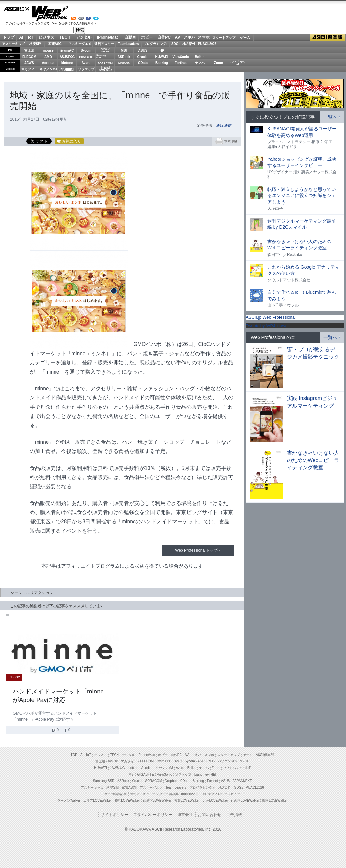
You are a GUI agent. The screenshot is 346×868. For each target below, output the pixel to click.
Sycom (86, 50)
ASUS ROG (67, 57)
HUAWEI (162, 57)
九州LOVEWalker (215, 801)
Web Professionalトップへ (198, 550)
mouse (48, 50)
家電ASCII (56, 44)
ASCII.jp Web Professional (271, 317)
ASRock (124, 57)
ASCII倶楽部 (328, 38)
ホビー (147, 37)
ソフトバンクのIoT (237, 63)
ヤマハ (200, 63)
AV (178, 37)
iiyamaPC (67, 50)
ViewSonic (181, 57)
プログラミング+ (156, 44)
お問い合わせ (210, 815)
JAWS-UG (118, 768)
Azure (86, 63)
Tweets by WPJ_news (267, 326)
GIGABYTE (86, 57)
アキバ (189, 37)
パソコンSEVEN (105, 50)
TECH (65, 37)
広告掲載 (234, 815)
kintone (67, 63)
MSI (124, 50)
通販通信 (224, 125)
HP (162, 50)
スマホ (204, 37)
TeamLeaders (129, 44)
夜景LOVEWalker (187, 801)
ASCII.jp (17, 9)
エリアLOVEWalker (97, 801)
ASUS (143, 50)
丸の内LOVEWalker (245, 801)
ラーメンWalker (69, 801)
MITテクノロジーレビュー (221, 794)
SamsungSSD (101, 56)
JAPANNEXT (67, 69)
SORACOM (154, 781)
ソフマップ (86, 69)
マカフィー (29, 69)
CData (143, 63)
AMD (48, 57)
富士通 (29, 50)
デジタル (84, 37)
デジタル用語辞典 (165, 794)
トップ (8, 37)
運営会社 (185, 815)
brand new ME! (205, 774)
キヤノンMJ (48, 69)
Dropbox (124, 63)
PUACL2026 (207, 44)
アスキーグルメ (80, 44)
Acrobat (48, 63)
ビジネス (46, 37)
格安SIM (36, 44)
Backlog (162, 63)
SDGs (176, 44)
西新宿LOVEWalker (157, 801)
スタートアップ (224, 38)
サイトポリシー (115, 815)
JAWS (29, 63)
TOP (74, 755)
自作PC (164, 37)
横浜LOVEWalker (127, 801)
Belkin (199, 57)
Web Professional (50, 13)
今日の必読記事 (116, 794)
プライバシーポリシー (153, 815)
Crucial (143, 57)
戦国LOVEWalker (275, 801)
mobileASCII (191, 794)
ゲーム (245, 38)
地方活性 (189, 44)
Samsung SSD (104, 781)
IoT (31, 37)
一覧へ (330, 117)
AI (21, 37)
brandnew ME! (105, 69)
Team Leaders (176, 787)
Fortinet (181, 63)
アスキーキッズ (13, 44)
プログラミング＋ (202, 787)
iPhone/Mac (108, 37)
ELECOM (29, 57)
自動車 (130, 37)
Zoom (219, 63)
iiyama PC (164, 761)
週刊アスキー (104, 44)
